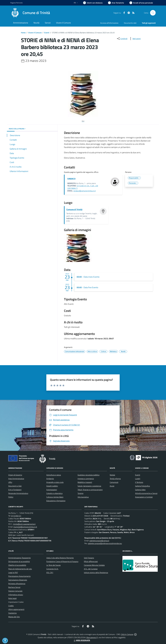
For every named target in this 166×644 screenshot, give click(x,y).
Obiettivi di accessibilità (17, 565)
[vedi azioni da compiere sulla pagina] (135, 39)
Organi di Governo (15, 475)
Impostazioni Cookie (16, 602)
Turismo (80, 493)
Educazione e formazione (56, 501)
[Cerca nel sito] (153, 13)
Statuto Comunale (15, 591)
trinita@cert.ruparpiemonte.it (24, 524)
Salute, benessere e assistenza (89, 486)
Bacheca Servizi (14, 587)
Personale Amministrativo (18, 493)
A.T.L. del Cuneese (91, 569)
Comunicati (114, 482)
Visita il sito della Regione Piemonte (60, 558)
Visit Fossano (89, 558)
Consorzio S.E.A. (52, 569)
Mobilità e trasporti (85, 482)
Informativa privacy (16, 595)
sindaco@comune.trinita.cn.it (85, 191)
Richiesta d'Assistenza (17, 584)
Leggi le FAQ (13, 573)
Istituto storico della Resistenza (96, 573)
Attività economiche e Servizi (146, 493)
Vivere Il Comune (35, 33)
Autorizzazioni (52, 490)
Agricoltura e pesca (54, 475)
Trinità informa (115, 479)
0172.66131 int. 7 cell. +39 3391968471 (83, 187)
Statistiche (12, 613)
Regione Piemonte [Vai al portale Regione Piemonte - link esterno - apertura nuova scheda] (16, 3)
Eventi (47, 33)
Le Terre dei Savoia (53, 565)
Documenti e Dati (15, 486)
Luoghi (138, 479)
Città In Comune (127, 634)
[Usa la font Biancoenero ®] (93, 3)
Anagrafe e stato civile (55, 482)
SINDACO (71, 179)
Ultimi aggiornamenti (16, 609)
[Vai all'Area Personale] (141, 3)
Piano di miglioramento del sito (20, 569)
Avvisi (112, 486)
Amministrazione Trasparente (19, 558)
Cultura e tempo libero (55, 497)
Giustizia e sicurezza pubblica (88, 475)
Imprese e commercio (86, 479)
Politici (11, 497)
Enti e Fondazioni (15, 490)
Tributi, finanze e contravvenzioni (90, 490)
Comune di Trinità (74, 209)
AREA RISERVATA (82, 640)
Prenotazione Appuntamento (19, 576)
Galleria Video (140, 490)
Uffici (10, 482)
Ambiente (50, 479)
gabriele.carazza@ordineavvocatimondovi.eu (105, 543)
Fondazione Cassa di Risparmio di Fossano (62, 561)
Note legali (12, 598)
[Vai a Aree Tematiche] (116, 3)
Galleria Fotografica (142, 486)
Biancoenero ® (92, 637)
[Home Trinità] (30, 13)
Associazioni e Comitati (144, 497)
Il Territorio (139, 482)
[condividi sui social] (122, 39)
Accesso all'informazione (109, 23)
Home (23, 33)
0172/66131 (16, 516)
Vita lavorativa (83, 497)
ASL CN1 (50, 573)
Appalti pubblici (52, 486)
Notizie (112, 475)
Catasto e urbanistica (54, 493)
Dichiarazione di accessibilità (19, 561)
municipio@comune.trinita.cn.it (25, 527)
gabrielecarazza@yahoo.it (99, 541)
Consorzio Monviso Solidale (94, 565)
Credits (11, 606)
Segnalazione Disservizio (18, 580)
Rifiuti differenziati (91, 561)
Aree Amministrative (16, 479)
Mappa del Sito (14, 617)
